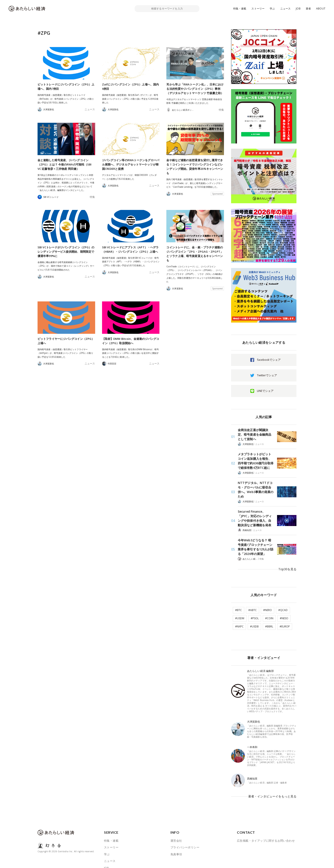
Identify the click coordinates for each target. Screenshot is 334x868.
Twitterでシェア (267, 375)
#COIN (269, 601)
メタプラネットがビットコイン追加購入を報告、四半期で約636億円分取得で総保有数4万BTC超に (256, 459)
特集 (222, 110)
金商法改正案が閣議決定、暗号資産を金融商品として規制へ (255, 434)
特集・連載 (240, 9)
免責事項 (176, 831)
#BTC (239, 593)
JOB (298, 9)
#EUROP (285, 610)
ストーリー (258, 9)
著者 (308, 9)
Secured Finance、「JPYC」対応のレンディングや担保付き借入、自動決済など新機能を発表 (255, 510)
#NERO (268, 593)
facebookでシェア (269, 360)
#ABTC (253, 593)
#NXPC (239, 610)
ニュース (286, 9)
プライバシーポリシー (185, 824)
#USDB (254, 610)
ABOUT (321, 9)
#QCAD (283, 593)
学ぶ (272, 9)
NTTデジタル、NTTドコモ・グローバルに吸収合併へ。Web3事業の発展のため (256, 484)
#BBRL (269, 610)
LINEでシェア (265, 391)
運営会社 (176, 818)
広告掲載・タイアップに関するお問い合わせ (266, 818)
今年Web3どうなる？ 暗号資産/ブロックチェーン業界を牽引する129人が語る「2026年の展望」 (255, 537)
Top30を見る (288, 556)
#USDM (240, 601)
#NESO (284, 601)
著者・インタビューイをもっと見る (274, 776)
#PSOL (255, 601)
